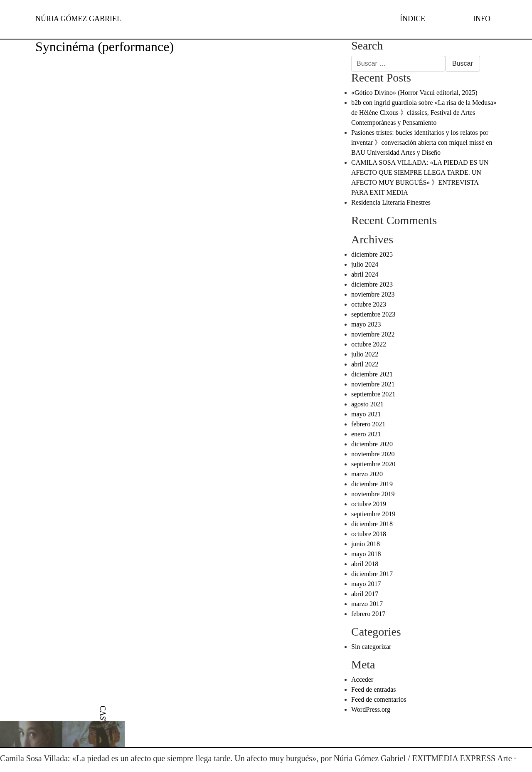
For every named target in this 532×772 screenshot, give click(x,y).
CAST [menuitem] (103, 715)
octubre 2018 (369, 534)
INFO (482, 19)
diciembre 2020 (372, 444)
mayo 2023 (366, 324)
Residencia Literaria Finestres (391, 202)
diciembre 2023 (372, 284)
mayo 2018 (366, 554)
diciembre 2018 (372, 524)
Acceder (362, 679)
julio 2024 (365, 264)
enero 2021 (366, 434)
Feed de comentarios (379, 699)
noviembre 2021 (373, 384)
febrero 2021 (368, 424)
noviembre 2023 (373, 294)
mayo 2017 (366, 584)
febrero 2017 (368, 614)
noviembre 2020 (373, 454)
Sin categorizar (371, 647)
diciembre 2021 (372, 374)
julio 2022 (365, 354)
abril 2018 (365, 564)
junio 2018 (366, 544)
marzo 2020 (367, 474)
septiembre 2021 (373, 394)
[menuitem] (103, 715)
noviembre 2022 (373, 334)
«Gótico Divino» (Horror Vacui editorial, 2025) (414, 93)
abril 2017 (365, 594)
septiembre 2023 (373, 314)
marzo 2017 (367, 604)
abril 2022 (365, 364)
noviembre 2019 (373, 494)
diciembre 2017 (372, 574)
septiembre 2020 (373, 464)
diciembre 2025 (372, 254)
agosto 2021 (367, 404)
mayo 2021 (366, 414)
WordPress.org (371, 709)
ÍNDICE (413, 19)
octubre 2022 (369, 344)
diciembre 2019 (372, 484)
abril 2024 (365, 274)
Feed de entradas (374, 689)
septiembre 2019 (373, 514)
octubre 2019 (369, 504)
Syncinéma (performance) (105, 47)
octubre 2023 (369, 304)
